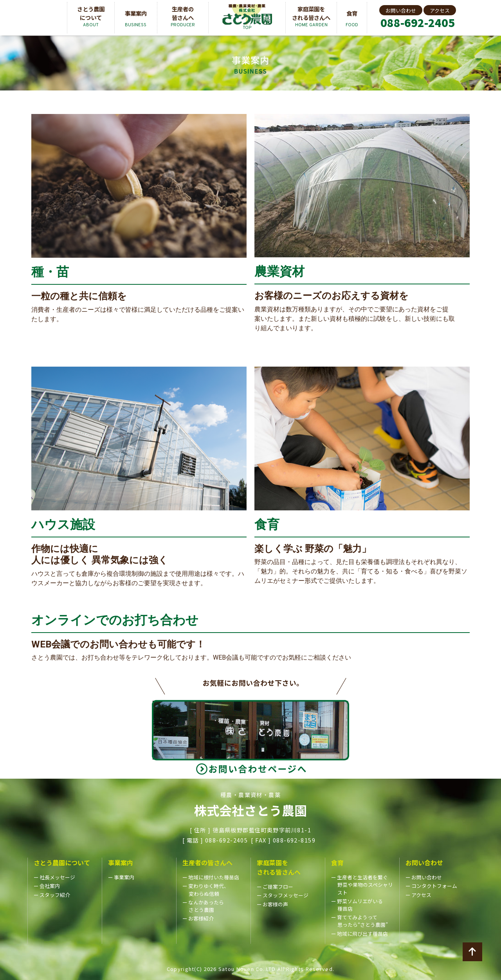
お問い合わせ (401, 10)
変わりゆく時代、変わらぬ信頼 (209, 890)
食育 (337, 862)
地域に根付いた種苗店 (214, 877)
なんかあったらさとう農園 (206, 906)
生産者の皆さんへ (207, 862)
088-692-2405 (418, 23)
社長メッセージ (57, 877)
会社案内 (50, 886)
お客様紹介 (201, 918)
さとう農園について (62, 862)
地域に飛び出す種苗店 (362, 934)
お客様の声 (275, 904)
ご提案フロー (278, 887)
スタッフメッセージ (286, 895)
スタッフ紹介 (55, 895)
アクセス (440, 10)
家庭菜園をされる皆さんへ (279, 867)
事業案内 (121, 862)
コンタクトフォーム (434, 886)
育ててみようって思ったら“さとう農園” (362, 921)
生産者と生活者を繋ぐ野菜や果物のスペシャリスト (365, 885)
